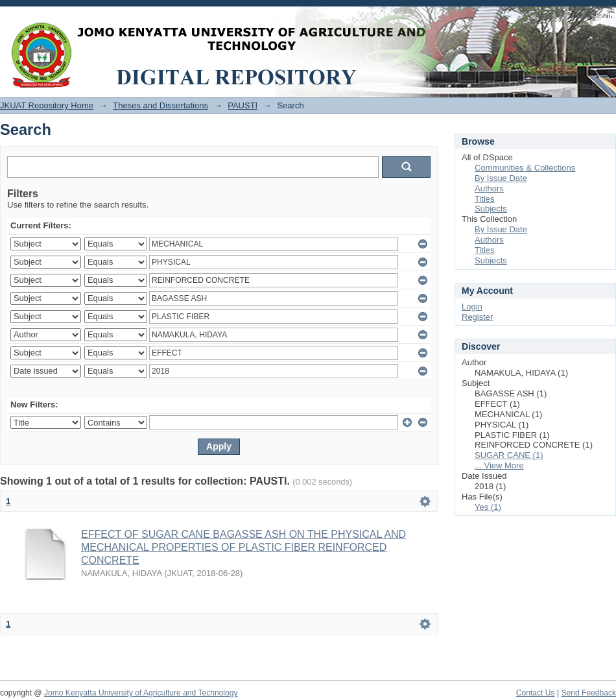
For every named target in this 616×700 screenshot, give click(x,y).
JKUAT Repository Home (47, 105)
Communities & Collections (525, 168)
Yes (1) (488, 507)
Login (606, 16)
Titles (485, 199)
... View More (499, 465)
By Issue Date (501, 178)
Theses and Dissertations (160, 105)
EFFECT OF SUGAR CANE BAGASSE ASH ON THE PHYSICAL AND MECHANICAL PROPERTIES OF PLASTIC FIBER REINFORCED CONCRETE (243, 547)
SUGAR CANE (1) (509, 455)
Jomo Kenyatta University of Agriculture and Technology (141, 693)
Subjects (491, 209)
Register (477, 317)
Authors (489, 188)
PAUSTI (243, 105)
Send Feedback (588, 693)
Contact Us (536, 693)
